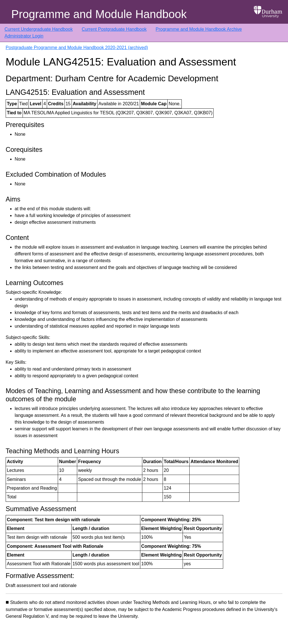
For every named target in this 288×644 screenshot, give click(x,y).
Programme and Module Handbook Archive (199, 29)
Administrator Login (24, 36)
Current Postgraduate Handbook (114, 29)
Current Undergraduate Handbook (39, 29)
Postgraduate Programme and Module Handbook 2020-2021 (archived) (77, 48)
